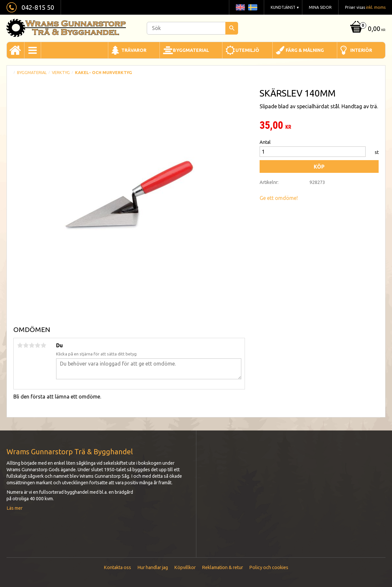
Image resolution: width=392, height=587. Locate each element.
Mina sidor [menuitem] (320, 7)
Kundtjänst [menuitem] (283, 7)
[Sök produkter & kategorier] (192, 28)
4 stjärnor (38, 345)
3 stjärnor (32, 345)
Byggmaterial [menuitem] (191, 50)
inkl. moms (376, 7)
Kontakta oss (117, 567)
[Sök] (232, 28)
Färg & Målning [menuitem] (305, 50)
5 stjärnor (43, 345)
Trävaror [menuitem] (134, 50)
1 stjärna (20, 345)
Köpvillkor (185, 567)
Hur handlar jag (153, 567)
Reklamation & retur (222, 567)
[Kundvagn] (367, 29)
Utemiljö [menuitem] (247, 50)
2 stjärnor (26, 345)
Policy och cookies (269, 567)
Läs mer (15, 508)
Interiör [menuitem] (361, 50)
